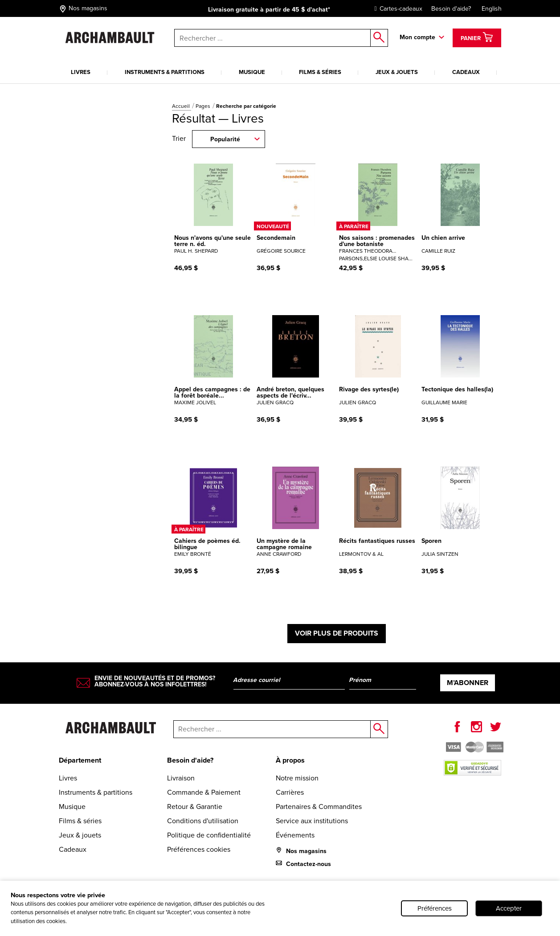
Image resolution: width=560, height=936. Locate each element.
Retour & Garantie (195, 807)
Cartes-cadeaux (396, 9)
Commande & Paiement (204, 792)
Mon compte (417, 37)
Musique (252, 72)
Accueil (182, 106)
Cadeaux (466, 72)
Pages (204, 106)
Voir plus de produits (337, 633)
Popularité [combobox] (225, 139)
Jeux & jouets (397, 72)
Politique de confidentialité (209, 835)
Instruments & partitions (165, 72)
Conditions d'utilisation (203, 821)
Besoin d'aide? (451, 9)
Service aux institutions (312, 821)
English (492, 9)
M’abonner (468, 683)
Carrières (290, 792)
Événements (295, 835)
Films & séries (320, 72)
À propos (290, 760)
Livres (81, 72)
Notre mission (297, 778)
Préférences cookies (199, 849)
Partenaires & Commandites (319, 807)
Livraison (181, 778)
